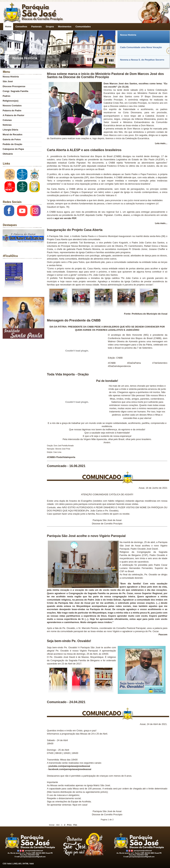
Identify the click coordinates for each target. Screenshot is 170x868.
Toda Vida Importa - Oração (68, 374)
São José (8, 81)
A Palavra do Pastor (13, 115)
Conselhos (21, 27)
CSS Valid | (8, 864)
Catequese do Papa (13, 149)
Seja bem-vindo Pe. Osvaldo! (69, 641)
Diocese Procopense (14, 86)
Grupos (50, 27)
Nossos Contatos (12, 106)
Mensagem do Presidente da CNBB (74, 320)
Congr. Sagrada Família (15, 91)
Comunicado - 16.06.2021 (66, 466)
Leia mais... (161, 143)
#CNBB (51, 457)
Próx (69, 825)
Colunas (7, 120)
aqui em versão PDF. (65, 218)
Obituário (8, 154)
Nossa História (11, 77)
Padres (6, 96)
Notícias (7, 125)
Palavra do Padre (12, 110)
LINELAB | (18, 864)
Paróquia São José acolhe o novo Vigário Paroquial (86, 536)
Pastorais (37, 27)
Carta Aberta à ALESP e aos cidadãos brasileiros (84, 150)
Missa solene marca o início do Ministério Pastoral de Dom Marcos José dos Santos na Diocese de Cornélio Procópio (105, 75)
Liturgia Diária (10, 130)
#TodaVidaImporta (65, 457)
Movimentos (65, 27)
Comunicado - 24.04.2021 (66, 702)
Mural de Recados (12, 134)
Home (8, 27)
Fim (75, 825)
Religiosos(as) (11, 101)
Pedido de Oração (12, 144)
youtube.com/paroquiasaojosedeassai (69, 766)
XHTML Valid (28, 864)
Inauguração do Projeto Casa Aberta (75, 230)
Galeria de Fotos (12, 139)
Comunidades (83, 27)
